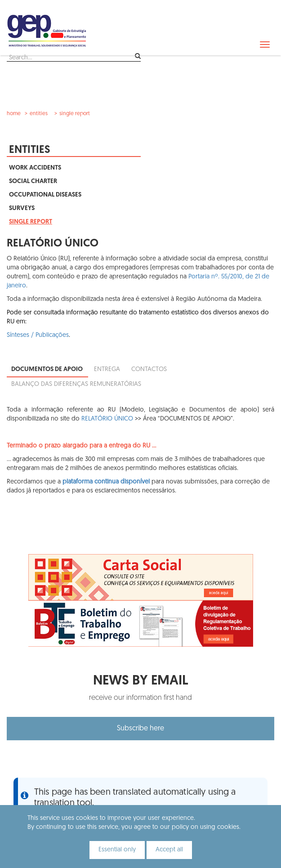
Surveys (22, 208)
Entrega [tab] (107, 369)
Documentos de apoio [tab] (47, 369)
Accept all (169, 850)
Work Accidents (35, 168)
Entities (39, 114)
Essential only (117, 850)
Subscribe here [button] (140, 729)
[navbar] (265, 45)
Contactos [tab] (149, 369)
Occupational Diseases (45, 195)
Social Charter (33, 181)
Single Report (75, 114)
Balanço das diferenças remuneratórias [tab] (76, 384)
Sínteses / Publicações (38, 335)
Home (14, 114)
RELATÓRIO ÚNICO (107, 419)
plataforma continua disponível (106, 482)
